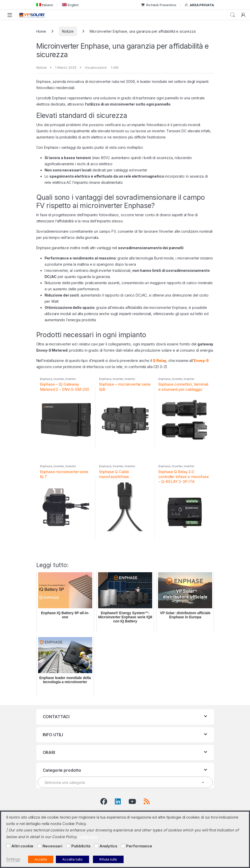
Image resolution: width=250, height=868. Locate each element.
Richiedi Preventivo (159, 5)
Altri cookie (22, 846)
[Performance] (123, 846)
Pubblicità (81, 846)
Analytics (108, 846)
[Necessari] (39, 846)
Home (41, 31)
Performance (139, 846)
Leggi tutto (88, 837)
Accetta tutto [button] (72, 859)
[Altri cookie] (8, 846)
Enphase (46, 379)
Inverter (59, 379)
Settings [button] (13, 859)
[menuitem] (45, 5)
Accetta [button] (41, 859)
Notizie (68, 31)
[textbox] (125, 783)
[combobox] (125, 782)
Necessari (52, 846)
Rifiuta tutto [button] (108, 859)
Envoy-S (201, 361)
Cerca (232, 15)
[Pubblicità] (68, 846)
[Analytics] (96, 846)
